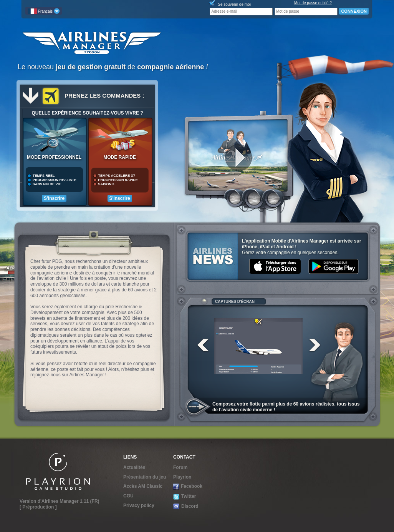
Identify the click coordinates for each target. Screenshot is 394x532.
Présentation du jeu (145, 477)
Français (44, 11)
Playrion (182, 477)
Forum (180, 467)
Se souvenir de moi (234, 4)
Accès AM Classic (143, 486)
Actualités (134, 467)
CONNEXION (354, 11)
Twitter (185, 496)
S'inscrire (54, 198)
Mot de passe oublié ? (313, 3)
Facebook (188, 487)
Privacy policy (139, 505)
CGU (128, 496)
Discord (186, 506)
